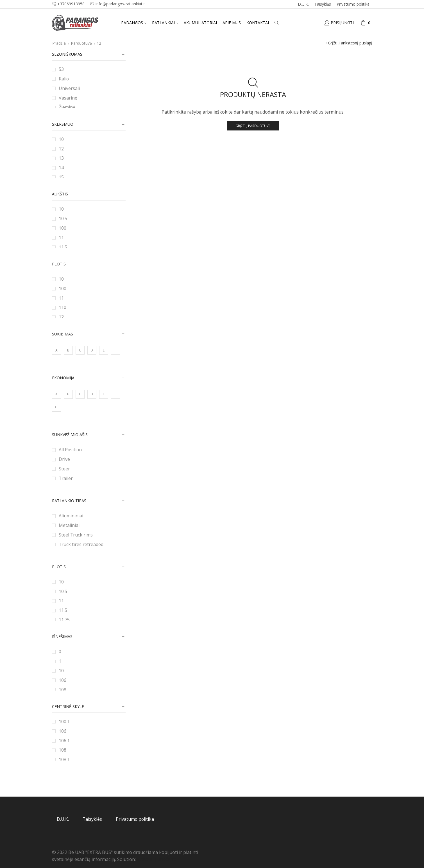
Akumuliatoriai (200, 23)
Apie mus (232, 23)
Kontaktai (258, 23)
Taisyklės (323, 4)
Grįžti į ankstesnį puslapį (350, 43)
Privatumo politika (353, 4)
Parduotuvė (81, 43)
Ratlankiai (165, 23)
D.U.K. (303, 4)
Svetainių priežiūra (157, 859)
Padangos (134, 23)
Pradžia (59, 43)
